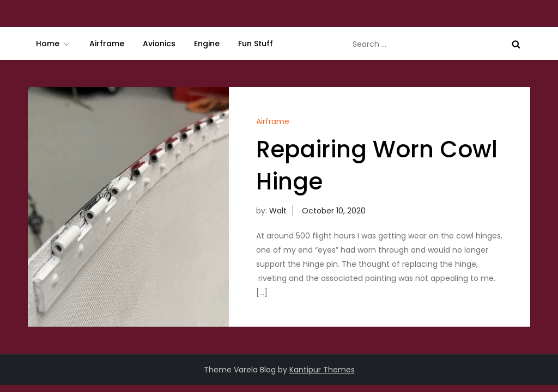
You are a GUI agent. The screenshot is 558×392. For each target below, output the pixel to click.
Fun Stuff (256, 44)
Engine (207, 44)
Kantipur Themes (322, 370)
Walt (278, 211)
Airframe (107, 44)
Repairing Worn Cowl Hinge (377, 166)
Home (53, 44)
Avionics (159, 44)
